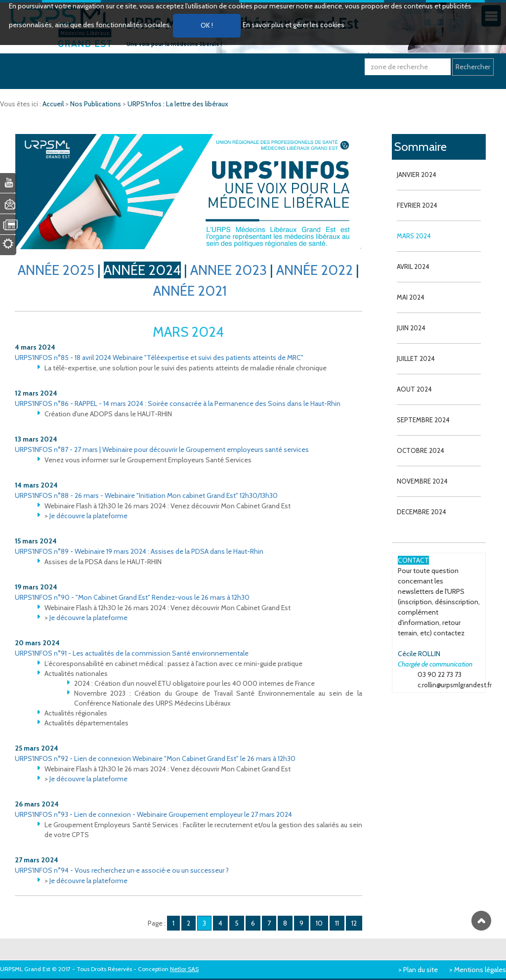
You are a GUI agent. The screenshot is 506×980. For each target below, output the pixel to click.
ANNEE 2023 (229, 270)
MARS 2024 (414, 236)
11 (337, 923)
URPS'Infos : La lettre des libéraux (178, 104)
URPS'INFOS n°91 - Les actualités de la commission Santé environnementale (132, 653)
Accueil (54, 104)
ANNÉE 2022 (315, 270)
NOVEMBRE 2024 (422, 481)
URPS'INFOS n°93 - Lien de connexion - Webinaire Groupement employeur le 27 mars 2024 (153, 814)
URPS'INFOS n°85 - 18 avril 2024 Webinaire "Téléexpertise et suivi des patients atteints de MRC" (159, 357)
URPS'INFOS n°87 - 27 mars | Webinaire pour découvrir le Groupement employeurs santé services (162, 449)
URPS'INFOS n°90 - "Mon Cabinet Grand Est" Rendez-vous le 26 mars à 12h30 (132, 597)
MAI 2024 (411, 297)
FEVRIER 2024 (417, 205)
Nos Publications (96, 104)
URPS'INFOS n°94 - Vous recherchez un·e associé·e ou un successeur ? (122, 870)
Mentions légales (480, 970)
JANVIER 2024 (417, 175)
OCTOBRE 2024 (421, 450)
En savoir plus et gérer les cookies (294, 25)
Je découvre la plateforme (88, 516)
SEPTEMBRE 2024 (423, 420)
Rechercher (473, 67)
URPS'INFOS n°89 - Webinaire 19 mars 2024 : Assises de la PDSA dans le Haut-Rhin (139, 551)
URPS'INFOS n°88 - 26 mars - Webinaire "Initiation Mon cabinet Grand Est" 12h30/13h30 (146, 495)
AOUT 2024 (414, 389)
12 (354, 923)
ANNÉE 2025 (56, 270)
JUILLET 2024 (416, 358)
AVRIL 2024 (413, 267)
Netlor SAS (184, 969)
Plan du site (421, 970)
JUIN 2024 (411, 328)
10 (319, 923)
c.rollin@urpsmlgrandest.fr (455, 685)
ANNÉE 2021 (190, 291)
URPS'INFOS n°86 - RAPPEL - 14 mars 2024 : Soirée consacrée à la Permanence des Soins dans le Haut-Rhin (178, 403)
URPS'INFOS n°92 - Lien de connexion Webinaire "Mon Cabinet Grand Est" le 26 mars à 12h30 (155, 758)
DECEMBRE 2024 (422, 512)
